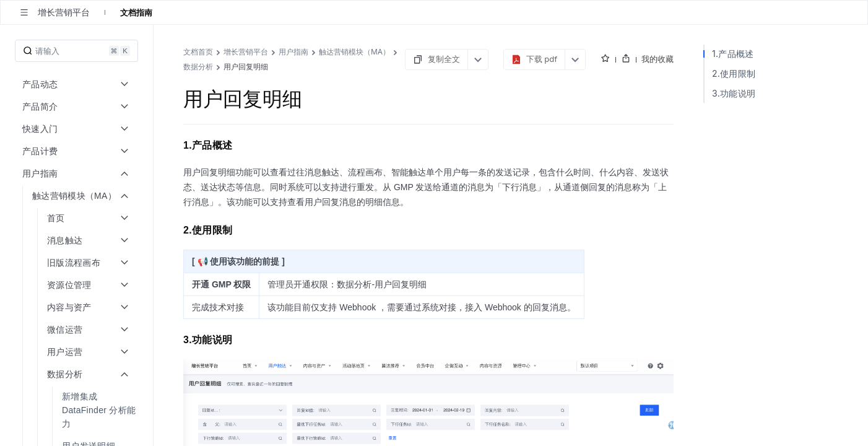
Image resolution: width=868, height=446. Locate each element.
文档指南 (136, 12)
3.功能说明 (734, 93)
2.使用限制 (734, 73)
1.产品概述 (733, 54)
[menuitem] (78, 410)
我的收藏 (658, 59)
